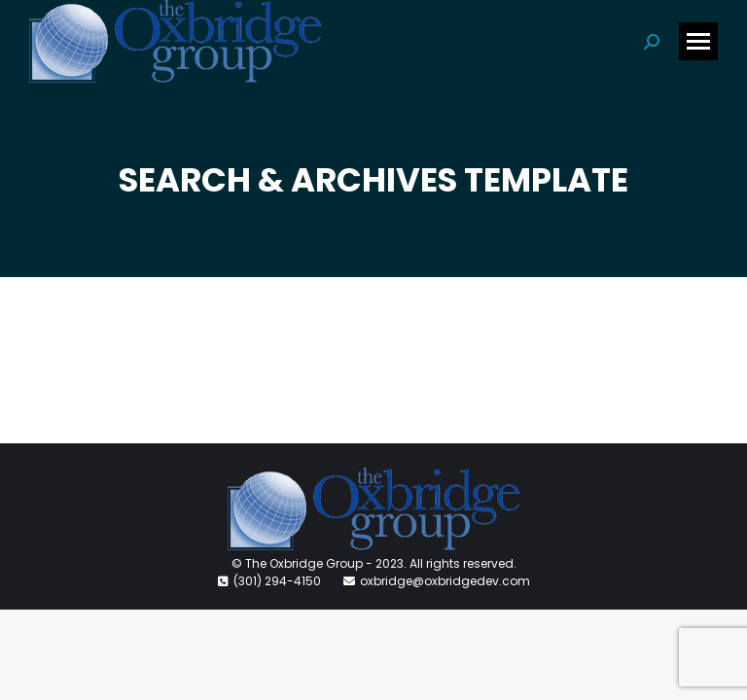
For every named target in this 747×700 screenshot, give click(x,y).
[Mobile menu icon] (698, 41)
